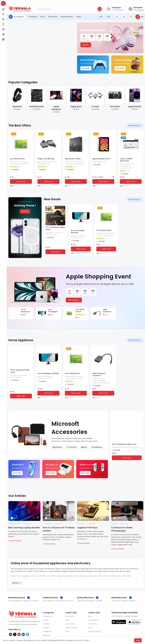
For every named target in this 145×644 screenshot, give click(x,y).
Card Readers (52, 162)
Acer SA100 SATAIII (17, 159)
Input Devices (42, 162)
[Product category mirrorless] (115, 99)
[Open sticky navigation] (17, 17)
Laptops (17, 524)
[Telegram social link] (28, 634)
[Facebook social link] (11, 634)
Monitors (74, 236)
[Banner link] (110, 38)
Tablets (95, 162)
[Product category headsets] (17, 99)
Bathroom (47, 635)
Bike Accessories (51, 234)
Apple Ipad (102, 162)
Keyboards (81, 524)
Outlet (67, 631)
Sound (48, 524)
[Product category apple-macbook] (56, 100)
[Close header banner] (142, 2)
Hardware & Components (19, 162)
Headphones (48, 631)
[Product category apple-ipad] (76, 99)
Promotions (69, 616)
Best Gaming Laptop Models (24, 528)
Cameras (114, 524)
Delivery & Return (71, 628)
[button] (21, 181)
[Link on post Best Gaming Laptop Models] (24, 511)
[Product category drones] (95, 99)
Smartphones (48, 616)
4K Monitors (82, 236)
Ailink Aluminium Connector (107, 312)
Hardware (46, 624)
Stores (67, 620)
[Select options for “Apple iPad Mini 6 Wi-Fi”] (103, 181)
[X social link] (15, 634)
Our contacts (70, 624)
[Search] (69, 9)
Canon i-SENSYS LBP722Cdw (126, 160)
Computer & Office (44, 164)
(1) (19, 167)
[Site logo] (20, 9)
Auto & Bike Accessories (54, 232)
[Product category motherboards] (37, 99)
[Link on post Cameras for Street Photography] (127, 511)
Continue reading (15, 541)
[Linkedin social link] (23, 634)
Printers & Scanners (127, 164)
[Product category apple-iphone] (135, 99)
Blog (90, 616)
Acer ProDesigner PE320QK (78, 232)
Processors (80, 164)
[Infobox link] (19, 598)
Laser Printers (125, 166)
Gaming (11, 524)
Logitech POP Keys (87, 528)
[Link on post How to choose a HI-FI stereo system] (59, 511)
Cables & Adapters (99, 381)
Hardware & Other (99, 379)
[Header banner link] (72, 2)
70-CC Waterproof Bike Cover (55, 228)
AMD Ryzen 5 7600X (73, 159)
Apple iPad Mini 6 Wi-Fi (101, 159)
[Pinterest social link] (19, 634)
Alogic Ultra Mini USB (46, 159)
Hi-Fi (44, 524)
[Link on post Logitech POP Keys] (93, 511)
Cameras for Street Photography (122, 529)
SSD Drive (25, 164)
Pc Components (16, 164)
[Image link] (22, 614)
